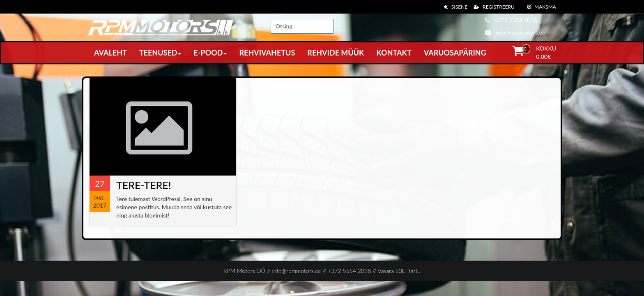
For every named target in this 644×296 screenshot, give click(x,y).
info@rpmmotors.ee (515, 32)
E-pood (210, 53)
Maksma (542, 7)
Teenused (160, 53)
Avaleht (110, 53)
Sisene (456, 7)
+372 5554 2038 (511, 20)
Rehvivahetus (267, 53)
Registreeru (494, 7)
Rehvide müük (336, 53)
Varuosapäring (455, 53)
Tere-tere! (144, 185)
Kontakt (394, 53)
